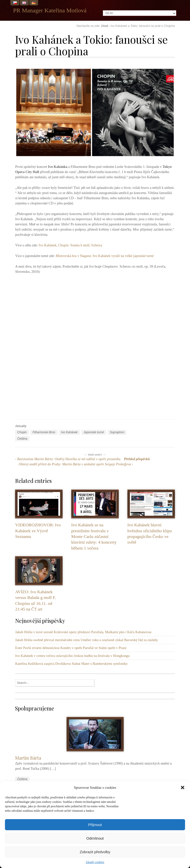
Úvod (104, 26)
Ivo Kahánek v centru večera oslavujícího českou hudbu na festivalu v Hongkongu (72, 656)
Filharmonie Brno (44, 432)
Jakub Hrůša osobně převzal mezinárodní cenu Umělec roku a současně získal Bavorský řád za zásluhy (87, 640)
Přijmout (95, 825)
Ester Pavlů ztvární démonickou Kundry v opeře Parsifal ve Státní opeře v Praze (71, 648)
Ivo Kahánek (69, 432)
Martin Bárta (28, 758)
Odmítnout (95, 838)
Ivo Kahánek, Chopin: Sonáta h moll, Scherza (70, 245)
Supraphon (117, 432)
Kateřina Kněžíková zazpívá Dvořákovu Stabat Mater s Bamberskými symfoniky (71, 664)
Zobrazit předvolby (95, 852)
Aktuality (21, 426)
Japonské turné (94, 432)
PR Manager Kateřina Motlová (50, 10)
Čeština (22, 439)
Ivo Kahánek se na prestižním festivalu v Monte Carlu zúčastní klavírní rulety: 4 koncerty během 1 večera (94, 536)
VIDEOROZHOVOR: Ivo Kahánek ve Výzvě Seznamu (38, 531)
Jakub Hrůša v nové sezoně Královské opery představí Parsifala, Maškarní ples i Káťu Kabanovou (83, 632)
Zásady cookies (95, 862)
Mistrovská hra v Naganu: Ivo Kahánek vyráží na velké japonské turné (105, 256)
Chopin (22, 432)
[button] (183, 788)
